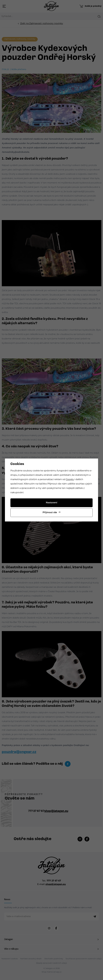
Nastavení (52, 503)
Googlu (70, 480)
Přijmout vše (50, 513)
